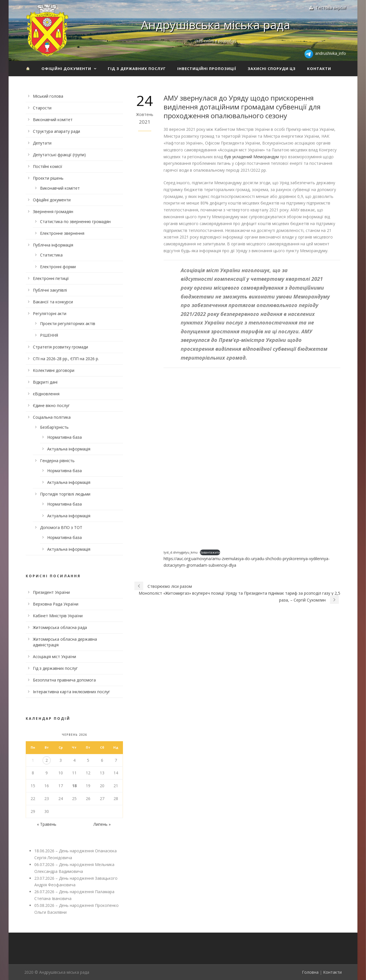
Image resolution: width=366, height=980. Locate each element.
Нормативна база (64, 437)
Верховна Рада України (56, 604)
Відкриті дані (45, 382)
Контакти (319, 69)
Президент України (51, 592)
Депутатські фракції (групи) (59, 155)
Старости (42, 108)
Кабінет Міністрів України (58, 616)
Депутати (42, 143)
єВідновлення (46, 394)
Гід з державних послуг (137, 69)
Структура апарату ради (56, 131)
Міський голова (48, 96)
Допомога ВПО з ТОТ (61, 527)
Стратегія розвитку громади (60, 347)
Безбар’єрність (54, 427)
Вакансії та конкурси (53, 302)
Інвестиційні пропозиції (207, 69)
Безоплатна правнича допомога (64, 680)
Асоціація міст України (54, 657)
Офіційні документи (66, 69)
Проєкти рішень (48, 178)
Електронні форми (58, 267)
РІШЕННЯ (49, 335)
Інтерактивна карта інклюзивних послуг (71, 692)
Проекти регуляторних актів (68, 323)
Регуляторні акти (50, 313)
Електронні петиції (51, 278)
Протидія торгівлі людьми (65, 494)
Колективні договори (54, 370)
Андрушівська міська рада (216, 25)
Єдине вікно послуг (51, 405)
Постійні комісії (48, 166)
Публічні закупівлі (50, 290)
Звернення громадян (53, 212)
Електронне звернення (62, 233)
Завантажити (210, 552)
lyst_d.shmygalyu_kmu (181, 552)
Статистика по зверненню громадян (75, 222)
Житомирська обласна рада (60, 627)
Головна (310, 972)
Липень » (102, 824)
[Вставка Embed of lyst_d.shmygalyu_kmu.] (252, 459)
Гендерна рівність (57, 461)
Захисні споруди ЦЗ (272, 69)
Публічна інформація (53, 245)
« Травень (47, 824)
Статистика (51, 255)
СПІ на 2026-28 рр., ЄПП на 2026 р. (66, 359)
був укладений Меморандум (251, 157)
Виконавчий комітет (53, 120)
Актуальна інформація (69, 449)
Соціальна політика (52, 417)
